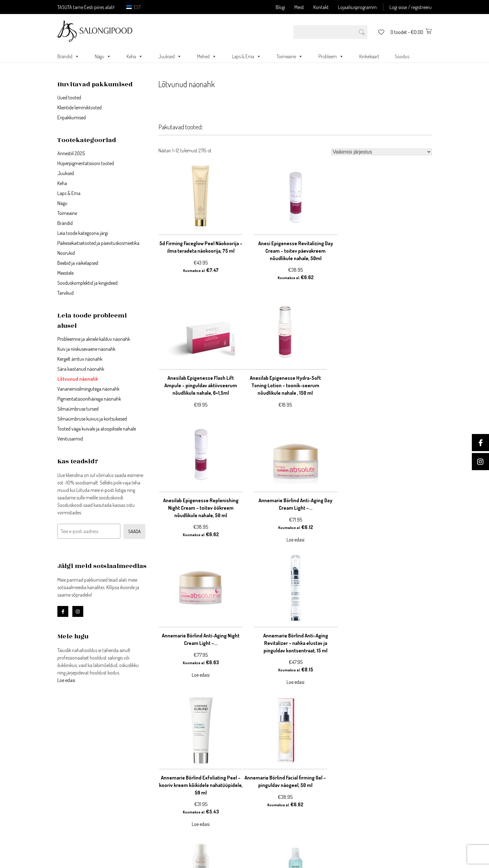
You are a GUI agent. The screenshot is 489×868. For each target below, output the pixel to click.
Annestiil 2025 (71, 153)
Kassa (157, 791)
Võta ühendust (261, 761)
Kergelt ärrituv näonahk (80, 359)
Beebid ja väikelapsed (78, 263)
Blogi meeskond (262, 806)
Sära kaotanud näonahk (81, 369)
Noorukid (66, 253)
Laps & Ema (247, 56)
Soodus (402, 56)
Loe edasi (66, 680)
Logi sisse (161, 761)
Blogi (280, 7)
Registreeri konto (169, 768)
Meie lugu (255, 791)
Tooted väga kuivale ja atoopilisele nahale (97, 429)
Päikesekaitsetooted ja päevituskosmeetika (98, 243)
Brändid (68, 56)
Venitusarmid (70, 439)
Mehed (207, 56)
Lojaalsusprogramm (357, 7)
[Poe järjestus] (381, 152)
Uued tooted (69, 98)
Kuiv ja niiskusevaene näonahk (86, 349)
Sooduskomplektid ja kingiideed (87, 283)
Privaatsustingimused (268, 768)
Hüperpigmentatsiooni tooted (86, 163)
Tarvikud (65, 293)
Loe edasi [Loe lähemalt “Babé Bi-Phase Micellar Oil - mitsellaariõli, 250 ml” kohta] (389, 682)
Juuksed (170, 56)
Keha (135, 56)
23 (204, 707)
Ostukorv (161, 783)
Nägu (103, 56)
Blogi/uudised (260, 798)
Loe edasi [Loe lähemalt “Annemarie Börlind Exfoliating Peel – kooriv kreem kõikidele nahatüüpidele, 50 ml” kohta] (389, 560)
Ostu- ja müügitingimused (273, 776)
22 (196, 707)
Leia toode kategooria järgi (83, 233)
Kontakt (321, 7)
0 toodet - (411, 32)
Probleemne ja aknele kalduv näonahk (94, 339)
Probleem (331, 56)
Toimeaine (290, 56)
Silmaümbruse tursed (78, 409)
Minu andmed (166, 776)
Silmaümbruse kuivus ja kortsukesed (92, 419)
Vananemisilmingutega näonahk (88, 389)
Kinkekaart (369, 56)
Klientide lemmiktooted (80, 107)
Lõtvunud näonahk (78, 379)
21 (189, 707)
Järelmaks (256, 783)
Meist (299, 7)
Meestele (65, 273)
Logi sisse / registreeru (411, 7)
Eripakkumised (72, 117)
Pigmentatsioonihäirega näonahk (89, 399)
